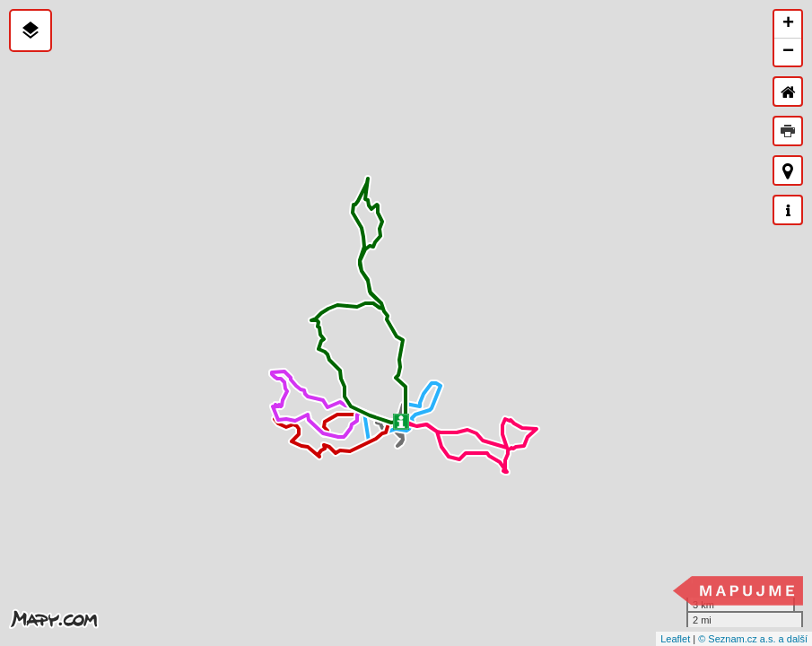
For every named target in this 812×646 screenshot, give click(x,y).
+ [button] (788, 24)
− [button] (788, 52)
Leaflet (675, 639)
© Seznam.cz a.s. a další (753, 639)
